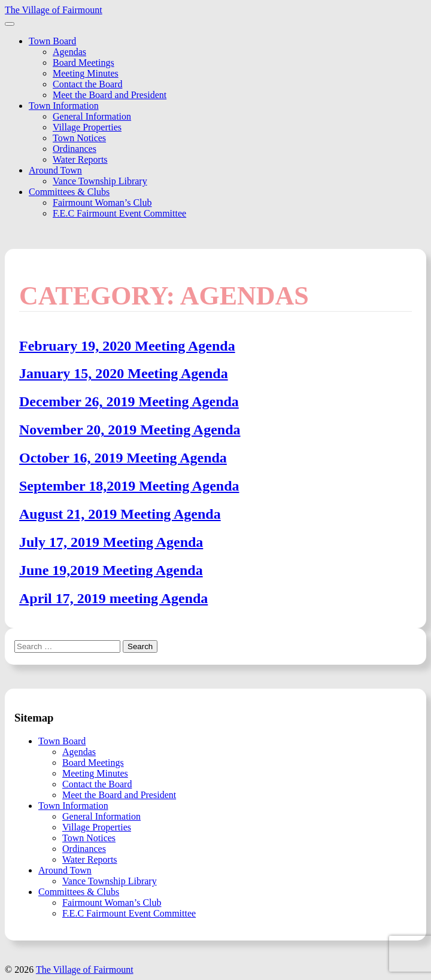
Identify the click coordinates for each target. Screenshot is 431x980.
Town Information (64, 106)
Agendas (69, 52)
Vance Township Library (100, 181)
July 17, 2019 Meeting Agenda (111, 542)
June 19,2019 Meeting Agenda (111, 570)
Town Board (52, 41)
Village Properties (87, 127)
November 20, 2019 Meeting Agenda (130, 430)
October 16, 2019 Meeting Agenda (123, 458)
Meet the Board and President (110, 95)
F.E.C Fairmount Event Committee (119, 213)
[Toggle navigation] (10, 24)
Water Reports (80, 159)
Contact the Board (87, 84)
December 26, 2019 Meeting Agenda (129, 401)
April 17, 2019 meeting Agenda (113, 598)
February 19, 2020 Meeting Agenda (127, 346)
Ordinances (75, 149)
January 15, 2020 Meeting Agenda (124, 373)
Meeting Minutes (86, 73)
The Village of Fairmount (54, 10)
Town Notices (79, 138)
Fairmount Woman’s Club (102, 203)
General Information (92, 116)
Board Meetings (84, 63)
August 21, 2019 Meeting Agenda (120, 514)
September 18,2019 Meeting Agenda (129, 486)
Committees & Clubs (69, 192)
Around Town (55, 170)
